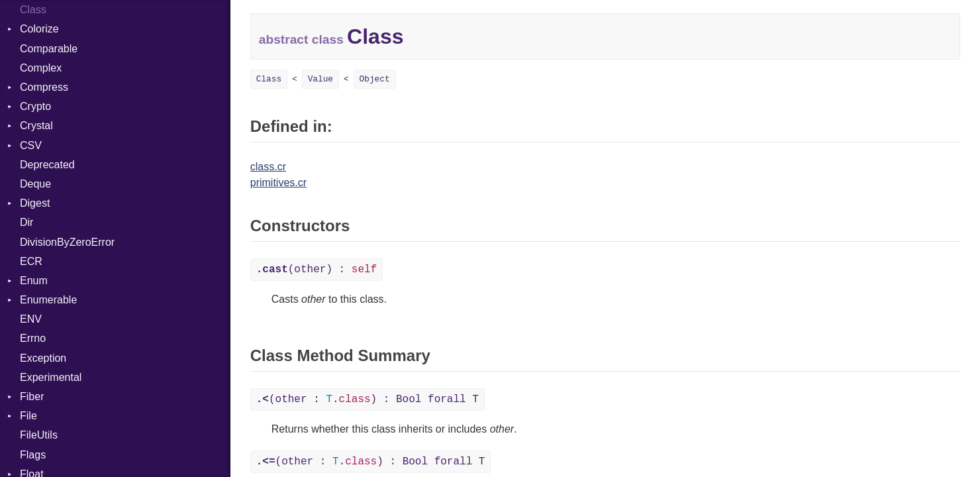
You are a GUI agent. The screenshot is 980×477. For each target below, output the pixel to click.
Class (33, 10)
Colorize (39, 29)
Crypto (35, 106)
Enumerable (48, 300)
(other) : (317, 270)
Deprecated (47, 165)
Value (320, 79)
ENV (31, 319)
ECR (31, 261)
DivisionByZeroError (67, 242)
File (28, 416)
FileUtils (39, 435)
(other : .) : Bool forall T (367, 399)
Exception (43, 358)
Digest (35, 203)
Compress (44, 87)
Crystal (36, 126)
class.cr (268, 167)
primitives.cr (278, 183)
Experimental (51, 377)
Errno (33, 338)
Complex (41, 68)
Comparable (49, 49)
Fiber (32, 397)
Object (375, 79)
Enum (34, 281)
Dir (26, 222)
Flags (33, 455)
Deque (35, 184)
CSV (31, 145)
